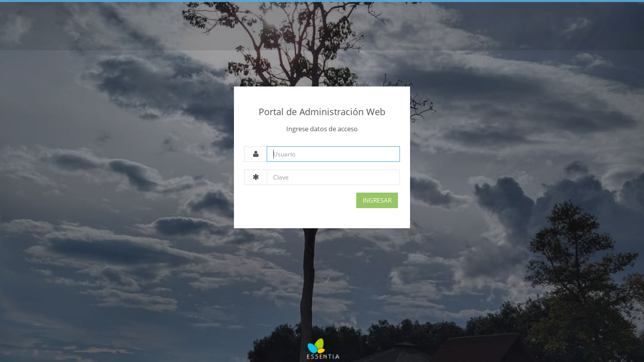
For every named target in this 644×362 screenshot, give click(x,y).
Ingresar (377, 200)
